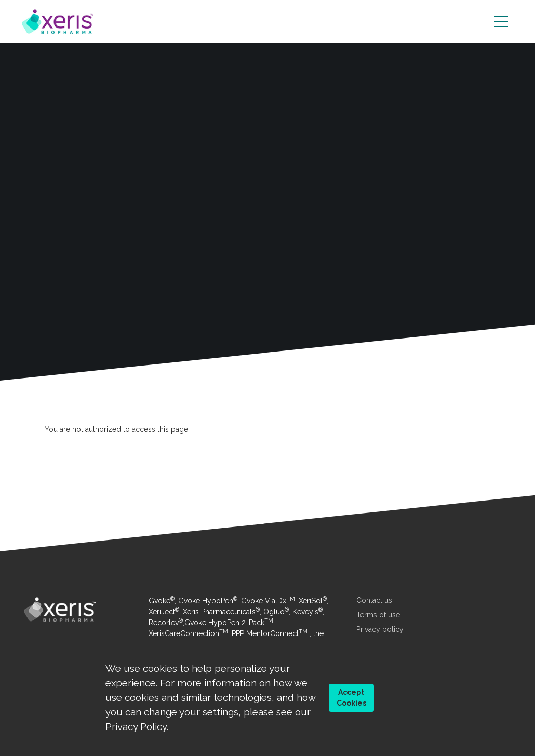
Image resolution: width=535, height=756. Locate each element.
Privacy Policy (136, 726)
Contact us (374, 600)
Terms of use (378, 615)
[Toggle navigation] (501, 22)
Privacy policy (380, 629)
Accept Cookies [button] (351, 698)
